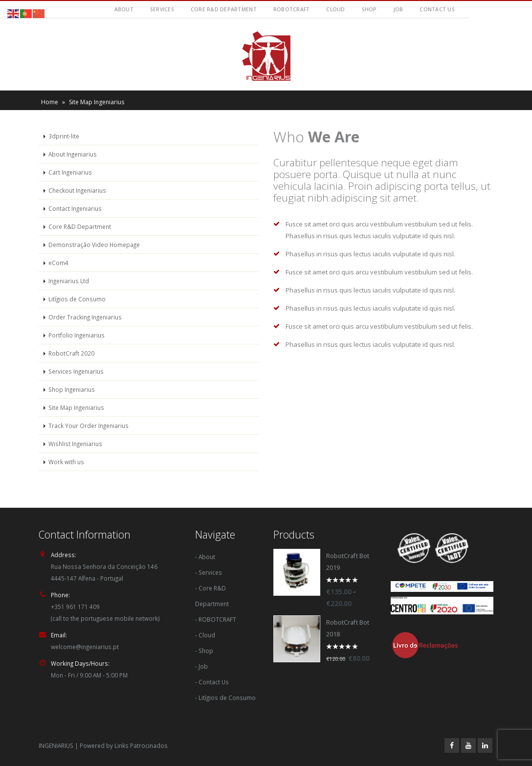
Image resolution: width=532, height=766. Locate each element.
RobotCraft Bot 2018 (348, 628)
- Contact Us (212, 682)
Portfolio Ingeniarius (77, 335)
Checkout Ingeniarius (77, 190)
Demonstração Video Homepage (94, 245)
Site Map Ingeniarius (76, 407)
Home (50, 102)
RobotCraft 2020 (71, 353)
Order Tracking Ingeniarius (85, 317)
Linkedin (485, 745)
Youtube (468, 745)
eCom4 (58, 263)
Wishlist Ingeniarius (75, 444)
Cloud (335, 9)
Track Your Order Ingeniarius (89, 426)
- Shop (204, 651)
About (124, 9)
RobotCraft (292, 9)
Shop (369, 9)
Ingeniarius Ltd (69, 281)
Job (399, 9)
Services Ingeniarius (76, 371)
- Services (209, 572)
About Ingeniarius (73, 154)
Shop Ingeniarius (72, 389)
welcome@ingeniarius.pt (85, 647)
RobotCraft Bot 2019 (348, 562)
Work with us (66, 462)
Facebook (452, 745)
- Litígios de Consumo (225, 698)
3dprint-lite (64, 136)
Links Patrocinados (141, 745)
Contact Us (437, 9)
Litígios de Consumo (77, 299)
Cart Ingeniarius (70, 172)
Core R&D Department (224, 9)
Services (162, 9)
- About (205, 557)
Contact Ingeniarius (75, 208)
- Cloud (205, 635)
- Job (201, 666)
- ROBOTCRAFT (216, 619)
